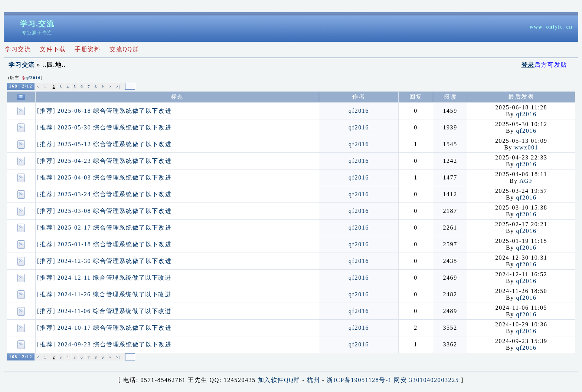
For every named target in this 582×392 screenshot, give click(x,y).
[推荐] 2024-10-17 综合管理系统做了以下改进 (104, 328)
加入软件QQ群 (279, 380)
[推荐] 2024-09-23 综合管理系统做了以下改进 (104, 344)
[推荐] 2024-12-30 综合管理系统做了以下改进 (104, 261)
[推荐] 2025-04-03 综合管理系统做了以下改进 (104, 177)
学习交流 (22, 65)
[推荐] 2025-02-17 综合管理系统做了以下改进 (104, 228)
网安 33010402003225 (426, 380)
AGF (526, 181)
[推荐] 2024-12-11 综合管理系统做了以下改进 (104, 278)
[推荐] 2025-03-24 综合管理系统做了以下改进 (104, 194)
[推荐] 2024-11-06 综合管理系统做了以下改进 (104, 311)
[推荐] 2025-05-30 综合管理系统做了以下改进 (104, 127)
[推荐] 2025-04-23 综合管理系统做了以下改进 (104, 161)
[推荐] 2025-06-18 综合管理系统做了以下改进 (104, 111)
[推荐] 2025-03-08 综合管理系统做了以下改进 (104, 211)
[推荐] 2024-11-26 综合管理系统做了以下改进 (104, 294)
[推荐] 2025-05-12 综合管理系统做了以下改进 (104, 144)
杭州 (313, 380)
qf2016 (33, 78)
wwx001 (527, 147)
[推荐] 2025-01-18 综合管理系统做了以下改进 (104, 244)
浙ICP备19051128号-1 (359, 380)
